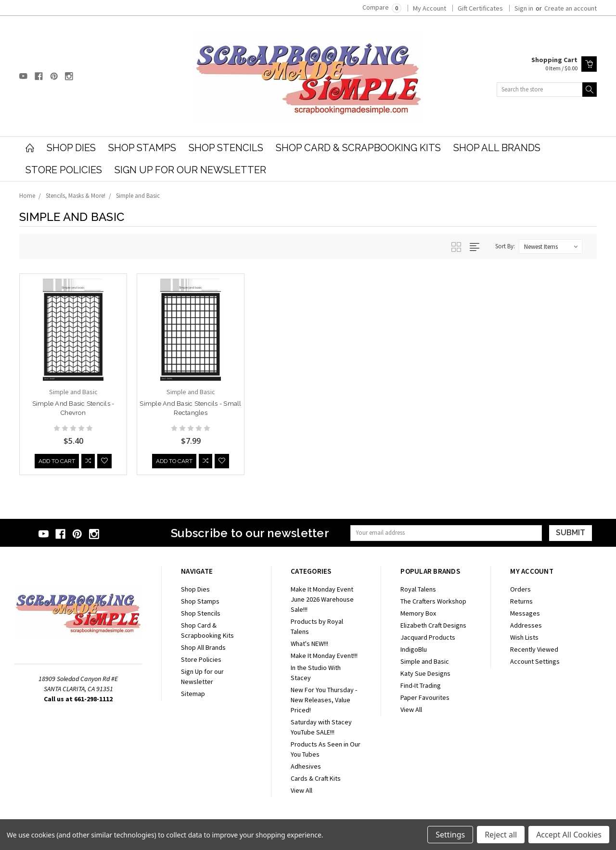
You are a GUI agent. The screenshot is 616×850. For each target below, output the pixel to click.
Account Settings (535, 661)
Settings (450, 835)
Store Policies (64, 170)
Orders (520, 589)
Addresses (526, 625)
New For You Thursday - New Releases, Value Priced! (324, 700)
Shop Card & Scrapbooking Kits (358, 148)
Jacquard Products (428, 637)
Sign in (524, 8)
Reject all (501, 835)
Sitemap (193, 694)
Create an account (571, 8)
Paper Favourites (425, 697)
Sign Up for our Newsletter (190, 170)
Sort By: (505, 246)
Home (27, 196)
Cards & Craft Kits (316, 778)
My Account (430, 8)
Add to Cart (57, 463)
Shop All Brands (497, 148)
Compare (382, 7)
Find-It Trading (421, 685)
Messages (525, 613)
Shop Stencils (226, 148)
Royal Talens (418, 589)
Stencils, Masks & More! (76, 196)
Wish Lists (524, 637)
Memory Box (418, 613)
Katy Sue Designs (425, 673)
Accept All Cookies (569, 835)
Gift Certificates (480, 8)
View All (302, 790)
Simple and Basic (138, 196)
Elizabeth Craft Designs (433, 625)
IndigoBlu (414, 649)
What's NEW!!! (309, 644)
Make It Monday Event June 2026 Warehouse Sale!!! (322, 599)
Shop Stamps (142, 148)
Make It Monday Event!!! (324, 656)
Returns (521, 601)
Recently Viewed (534, 649)
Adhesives (306, 766)
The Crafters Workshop (433, 601)
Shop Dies (71, 148)
